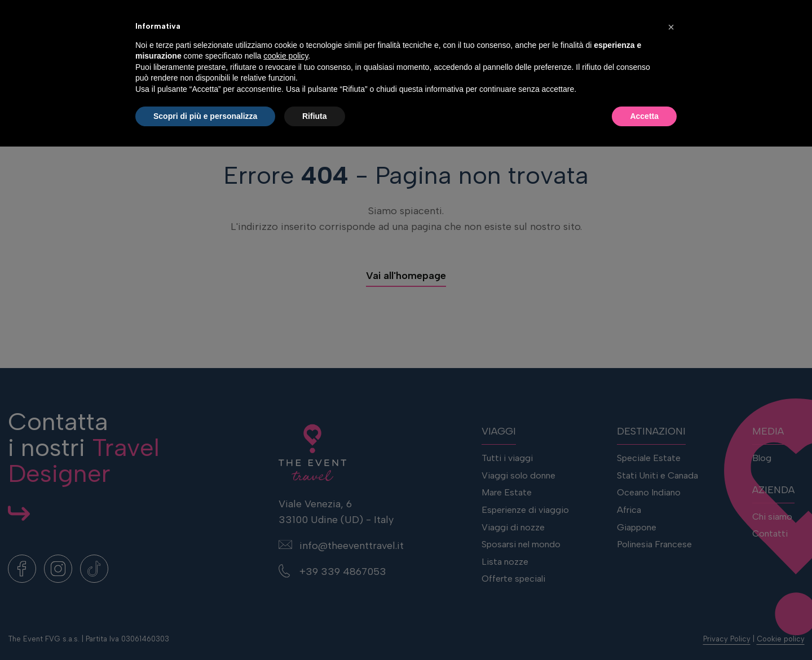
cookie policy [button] (286, 569)
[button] (671, 541)
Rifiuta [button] (315, 629)
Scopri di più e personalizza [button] (205, 629)
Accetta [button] (644, 629)
